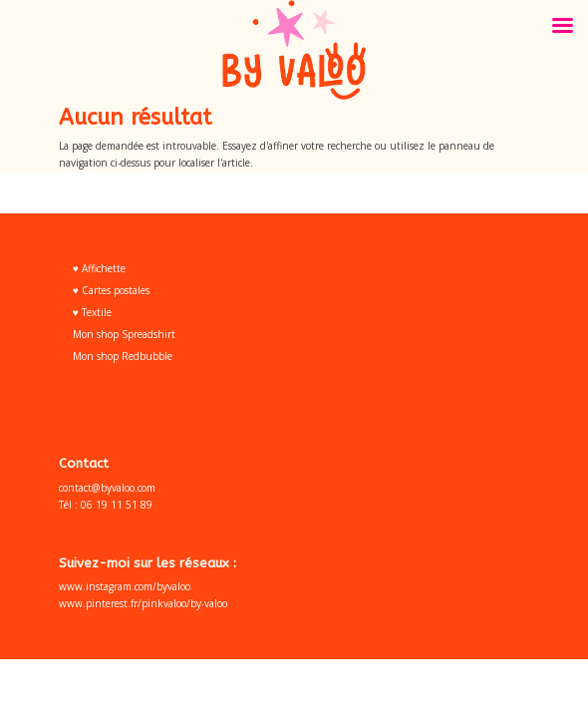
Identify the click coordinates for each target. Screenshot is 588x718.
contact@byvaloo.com (107, 488)
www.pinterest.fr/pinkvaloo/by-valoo (143, 603)
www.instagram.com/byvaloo (125, 586)
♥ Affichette (99, 268)
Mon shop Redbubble (123, 356)
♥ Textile (92, 312)
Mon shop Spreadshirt (124, 334)
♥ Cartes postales (111, 290)
